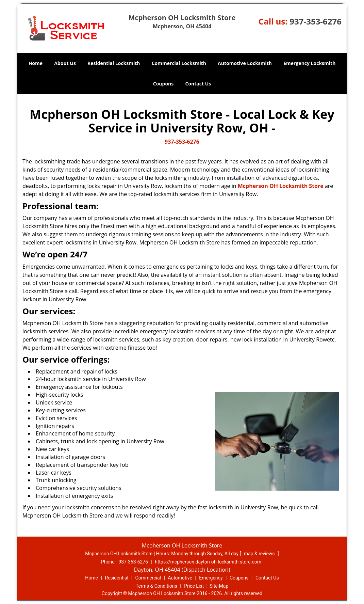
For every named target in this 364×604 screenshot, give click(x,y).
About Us (65, 63)
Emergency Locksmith (309, 63)
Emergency (211, 578)
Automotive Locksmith (245, 63)
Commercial (148, 578)
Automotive (180, 578)
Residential (117, 578)
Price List (194, 586)
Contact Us (198, 84)
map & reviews (260, 554)
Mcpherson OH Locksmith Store (281, 186)
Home (36, 63)
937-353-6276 (316, 21)
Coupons (163, 84)
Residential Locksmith (114, 63)
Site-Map (219, 586)
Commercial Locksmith (179, 63)
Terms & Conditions (156, 586)
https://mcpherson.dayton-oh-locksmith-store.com (208, 562)
